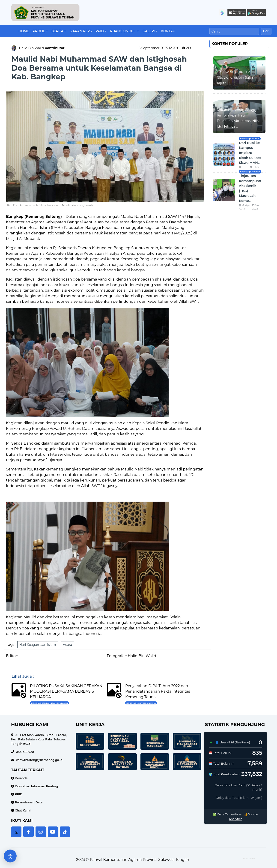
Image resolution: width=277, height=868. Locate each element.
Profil (39, 31)
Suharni (244, 169)
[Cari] (234, 31)
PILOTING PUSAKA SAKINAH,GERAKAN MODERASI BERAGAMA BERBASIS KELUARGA (66, 691)
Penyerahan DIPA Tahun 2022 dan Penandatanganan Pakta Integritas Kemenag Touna (158, 691)
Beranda (21, 778)
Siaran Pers (81, 31)
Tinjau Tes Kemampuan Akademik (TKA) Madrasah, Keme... (250, 188)
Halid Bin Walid (42, 48)
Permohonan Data (28, 802)
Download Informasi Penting (36, 786)
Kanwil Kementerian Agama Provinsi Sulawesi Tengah (139, 860)
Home (24, 31)
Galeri (149, 31)
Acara (67, 645)
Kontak (168, 31)
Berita (57, 31)
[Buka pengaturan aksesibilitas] (10, 856)
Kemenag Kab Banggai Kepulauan (49, 703)
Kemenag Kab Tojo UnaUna (141, 703)
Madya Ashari (244, 207)
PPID (100, 31)
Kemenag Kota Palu (250, 172)
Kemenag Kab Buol (250, 139)
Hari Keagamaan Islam (38, 645)
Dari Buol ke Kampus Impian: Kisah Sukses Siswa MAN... (250, 153)
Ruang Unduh (123, 31)
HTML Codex (249, 858)
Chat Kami (22, 810)
